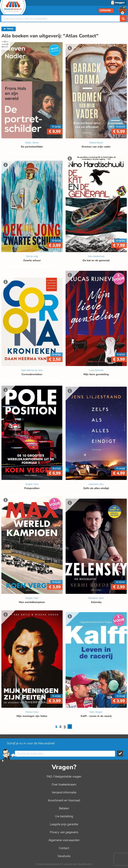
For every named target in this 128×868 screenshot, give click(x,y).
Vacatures (64, 856)
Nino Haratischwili (96, 256)
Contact (64, 848)
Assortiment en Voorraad (64, 800)
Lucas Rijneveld (96, 370)
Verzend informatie (64, 792)
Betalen (64, 808)
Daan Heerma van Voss (32, 370)
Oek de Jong (32, 256)
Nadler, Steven (32, 143)
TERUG (9, 29)
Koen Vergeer (96, 712)
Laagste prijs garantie (64, 824)
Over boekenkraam (64, 785)
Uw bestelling (64, 816)
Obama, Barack (96, 143)
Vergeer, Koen (32, 484)
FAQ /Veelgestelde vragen (64, 777)
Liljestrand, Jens (96, 484)
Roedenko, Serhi (96, 598)
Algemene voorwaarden (64, 840)
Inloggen (120, 3)
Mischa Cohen (32, 712)
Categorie (106, 10)
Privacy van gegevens (64, 832)
